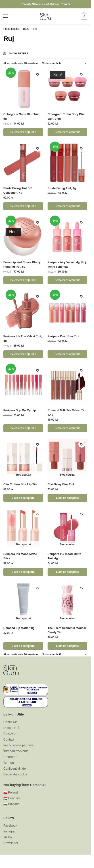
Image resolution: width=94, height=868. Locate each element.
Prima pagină (11, 29)
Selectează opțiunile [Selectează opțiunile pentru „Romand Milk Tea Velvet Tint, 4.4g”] (68, 428)
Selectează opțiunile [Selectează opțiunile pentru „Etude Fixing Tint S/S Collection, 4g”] (23, 206)
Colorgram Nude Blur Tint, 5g (21, 116)
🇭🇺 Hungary (12, 798)
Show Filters (16, 53)
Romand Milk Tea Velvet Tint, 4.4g (67, 412)
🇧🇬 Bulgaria (11, 804)
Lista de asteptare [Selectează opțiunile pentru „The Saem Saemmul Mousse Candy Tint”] (67, 646)
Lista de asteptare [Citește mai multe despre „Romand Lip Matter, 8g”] (23, 646)
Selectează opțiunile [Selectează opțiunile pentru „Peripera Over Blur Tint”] (68, 354)
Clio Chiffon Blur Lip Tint (21, 484)
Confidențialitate (15, 768)
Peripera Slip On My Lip (20, 410)
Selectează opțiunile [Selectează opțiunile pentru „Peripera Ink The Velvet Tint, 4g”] (23, 354)
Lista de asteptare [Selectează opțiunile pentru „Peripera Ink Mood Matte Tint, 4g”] (67, 572)
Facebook (10, 826)
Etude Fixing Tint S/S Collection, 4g (18, 190)
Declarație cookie (15, 774)
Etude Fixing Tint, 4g (62, 188)
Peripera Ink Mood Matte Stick (20, 556)
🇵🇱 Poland (10, 792)
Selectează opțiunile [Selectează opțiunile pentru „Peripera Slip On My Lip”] (23, 428)
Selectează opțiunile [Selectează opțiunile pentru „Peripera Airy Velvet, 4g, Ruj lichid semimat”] (68, 280)
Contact (9, 739)
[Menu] (10, 16)
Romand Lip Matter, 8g (19, 628)
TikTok (8, 837)
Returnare (10, 757)
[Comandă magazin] (65, 63)
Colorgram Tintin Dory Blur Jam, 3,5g (66, 116)
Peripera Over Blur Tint (63, 336)
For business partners (18, 745)
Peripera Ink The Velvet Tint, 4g (23, 338)
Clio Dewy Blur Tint (61, 484)
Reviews (9, 734)
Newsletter (11, 843)
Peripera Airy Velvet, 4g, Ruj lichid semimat (67, 264)
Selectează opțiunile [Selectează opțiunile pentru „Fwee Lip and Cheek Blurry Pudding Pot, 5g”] (23, 280)
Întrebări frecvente (16, 751)
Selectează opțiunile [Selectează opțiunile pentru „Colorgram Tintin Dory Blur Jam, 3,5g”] (68, 132)
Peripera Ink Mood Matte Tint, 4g (64, 556)
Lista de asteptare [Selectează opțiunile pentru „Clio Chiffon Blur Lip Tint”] (23, 498)
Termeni (9, 763)
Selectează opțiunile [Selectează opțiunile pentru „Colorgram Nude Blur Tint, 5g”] (23, 132)
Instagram (10, 831)
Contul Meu (11, 722)
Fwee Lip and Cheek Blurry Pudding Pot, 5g (22, 264)
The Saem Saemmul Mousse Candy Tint (67, 630)
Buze (26, 29)
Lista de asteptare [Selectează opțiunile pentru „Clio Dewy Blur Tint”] (67, 498)
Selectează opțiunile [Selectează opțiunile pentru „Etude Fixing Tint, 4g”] (68, 206)
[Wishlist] (38, 74)
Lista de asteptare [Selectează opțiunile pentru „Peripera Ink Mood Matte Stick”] (23, 572)
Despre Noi (11, 728)
